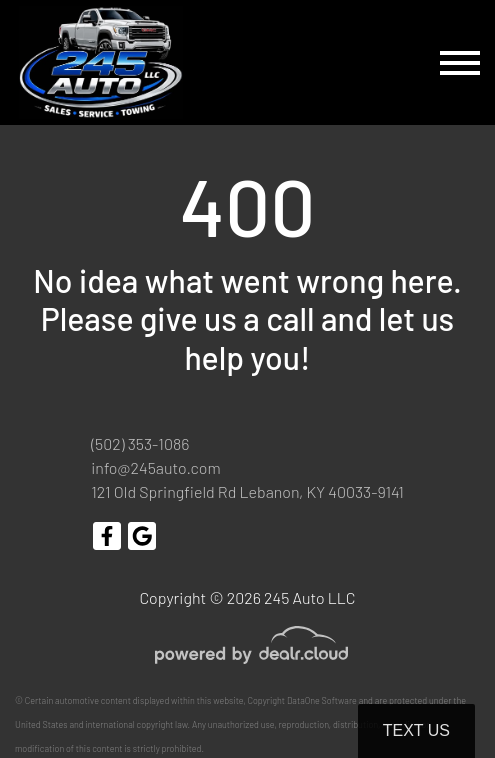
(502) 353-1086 (140, 443)
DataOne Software (322, 700)
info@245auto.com (155, 467)
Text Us (416, 730)
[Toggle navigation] (460, 62)
